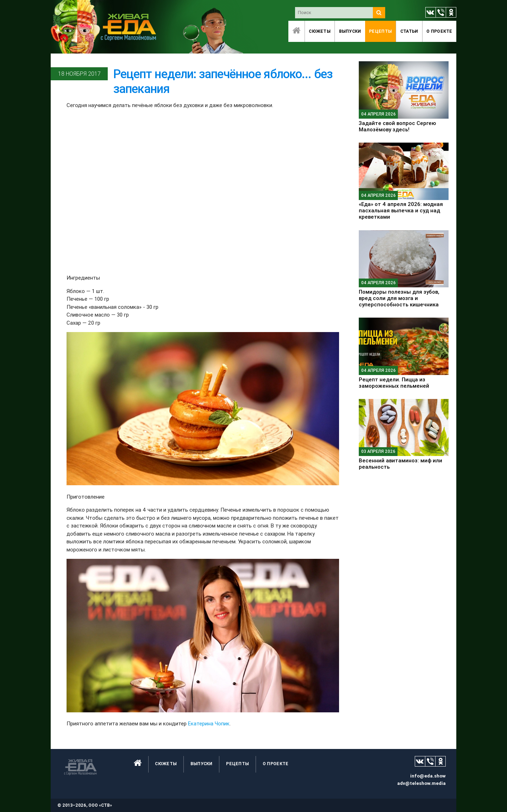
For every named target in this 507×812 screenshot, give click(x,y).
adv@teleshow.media (421, 783)
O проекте (439, 31)
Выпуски (350, 31)
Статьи (409, 31)
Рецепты (380, 31)
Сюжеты (320, 31)
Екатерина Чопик (209, 723)
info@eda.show (428, 776)
